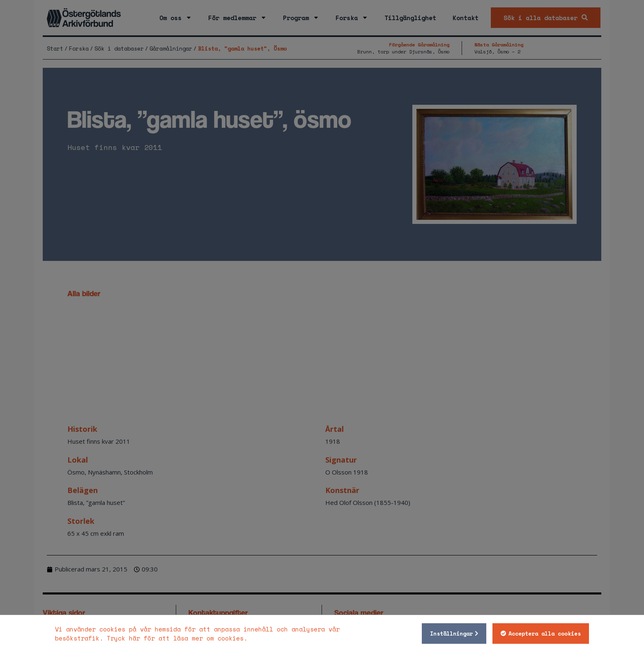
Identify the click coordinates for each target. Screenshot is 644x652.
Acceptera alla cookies (545, 634)
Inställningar (451, 634)
